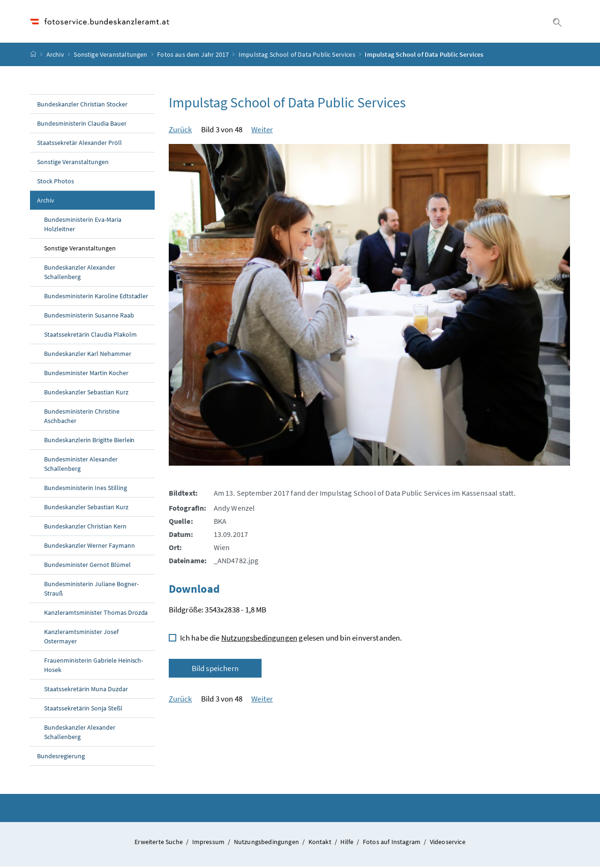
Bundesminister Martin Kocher (86, 374)
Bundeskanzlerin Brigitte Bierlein (89, 441)
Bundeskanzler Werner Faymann (90, 547)
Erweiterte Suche (159, 843)
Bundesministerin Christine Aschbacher (82, 417)
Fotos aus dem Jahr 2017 (193, 56)
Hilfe (348, 843)
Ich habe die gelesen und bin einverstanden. (291, 639)
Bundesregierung (61, 757)
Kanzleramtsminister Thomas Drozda (96, 614)
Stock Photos (56, 182)
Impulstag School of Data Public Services (297, 56)
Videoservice (448, 843)
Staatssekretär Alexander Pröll (79, 144)
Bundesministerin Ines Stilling (86, 489)
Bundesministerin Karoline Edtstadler (96, 297)
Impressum (209, 843)
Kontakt (321, 843)
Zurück (180, 131)
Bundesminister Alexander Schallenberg (81, 465)
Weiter (262, 131)
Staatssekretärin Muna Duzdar (86, 690)
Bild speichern (215, 670)
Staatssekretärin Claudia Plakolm (90, 336)
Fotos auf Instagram (393, 843)
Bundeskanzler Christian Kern (85, 528)
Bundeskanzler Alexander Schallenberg (80, 273)
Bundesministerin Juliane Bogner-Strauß (91, 590)
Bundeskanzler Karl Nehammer (88, 355)
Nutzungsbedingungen (259, 639)
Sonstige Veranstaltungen (110, 56)
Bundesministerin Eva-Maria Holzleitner (83, 226)
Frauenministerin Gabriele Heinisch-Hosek (94, 666)
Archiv (55, 56)
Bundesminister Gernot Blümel (87, 566)
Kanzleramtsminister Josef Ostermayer (81, 638)
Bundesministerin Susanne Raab (89, 317)
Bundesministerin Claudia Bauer (82, 125)
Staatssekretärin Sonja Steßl (83, 709)
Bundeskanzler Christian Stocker (82, 106)
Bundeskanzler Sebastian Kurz (86, 393)
